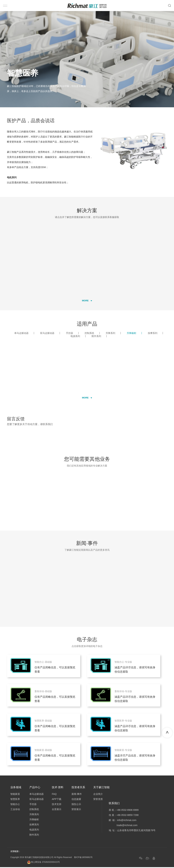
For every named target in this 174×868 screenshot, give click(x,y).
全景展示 (57, 810)
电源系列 (79, 337)
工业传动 (15, 810)
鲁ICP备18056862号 (83, 858)
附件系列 (100, 337)
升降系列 (114, 334)
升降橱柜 (135, 334)
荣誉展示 (76, 810)
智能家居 (15, 795)
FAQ (54, 795)
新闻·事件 (77, 795)
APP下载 (57, 800)
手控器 (73, 334)
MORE (87, 301)
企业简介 (98, 795)
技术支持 (57, 805)
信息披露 (76, 800)
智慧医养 (15, 800)
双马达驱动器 (51, 334)
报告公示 (76, 805)
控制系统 (93, 334)
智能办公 (15, 805)
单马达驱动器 (25, 334)
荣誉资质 (98, 800)
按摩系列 (156, 334)
